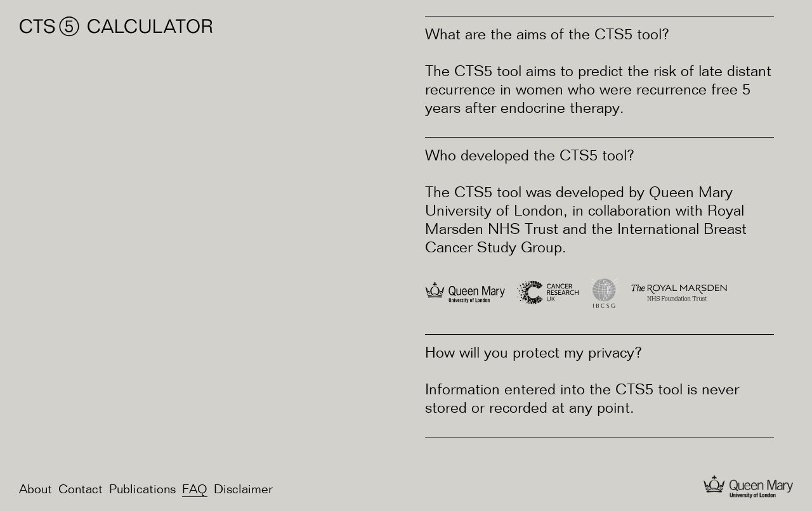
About (36, 490)
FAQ (195, 490)
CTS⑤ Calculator (116, 27)
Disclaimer (243, 490)
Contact (81, 490)
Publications (142, 490)
